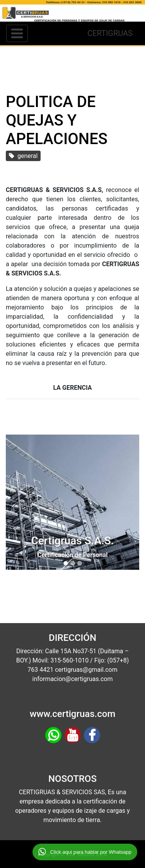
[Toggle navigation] (17, 33)
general (23, 156)
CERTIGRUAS (110, 33)
